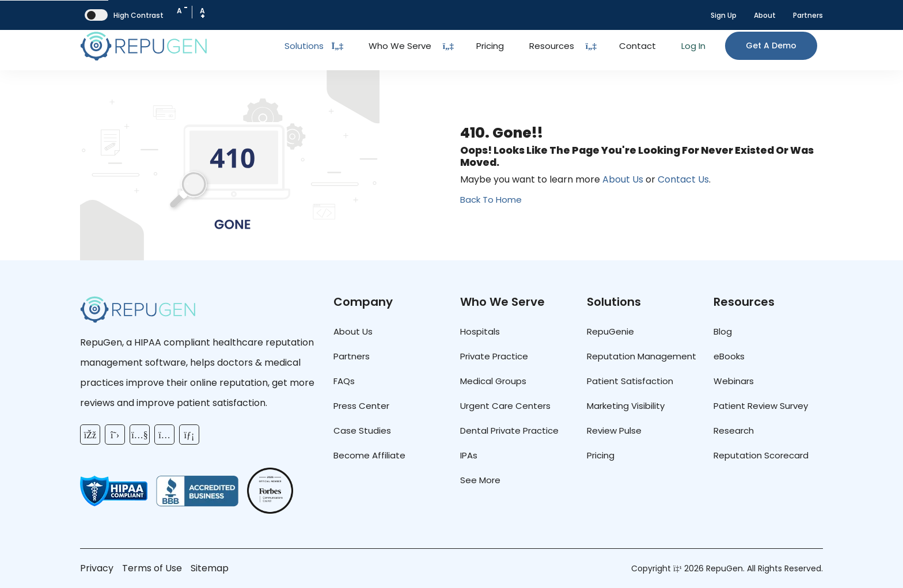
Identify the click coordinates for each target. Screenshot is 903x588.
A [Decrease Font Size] (182, 9)
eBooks (729, 356)
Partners (808, 15)
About (765, 15)
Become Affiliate (369, 455)
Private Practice (494, 356)
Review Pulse (614, 430)
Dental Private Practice (509, 430)
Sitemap (210, 568)
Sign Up (724, 15)
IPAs (469, 455)
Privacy (97, 568)
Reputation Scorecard (761, 455)
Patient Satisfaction (630, 381)
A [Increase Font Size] (202, 13)
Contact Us (683, 179)
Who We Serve (400, 46)
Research (734, 430)
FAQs (344, 381)
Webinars (734, 381)
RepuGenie (610, 331)
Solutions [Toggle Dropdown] (314, 46)
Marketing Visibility (626, 406)
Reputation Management (642, 356)
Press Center (361, 406)
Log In (693, 46)
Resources (552, 46)
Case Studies (362, 430)
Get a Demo (771, 45)
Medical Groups (493, 381)
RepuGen (724, 568)
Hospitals (480, 331)
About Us (623, 179)
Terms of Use (152, 568)
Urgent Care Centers (505, 406)
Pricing (490, 46)
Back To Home (491, 200)
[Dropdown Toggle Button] (448, 46)
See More (480, 480)
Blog (723, 331)
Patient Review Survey (761, 406)
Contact (638, 46)
